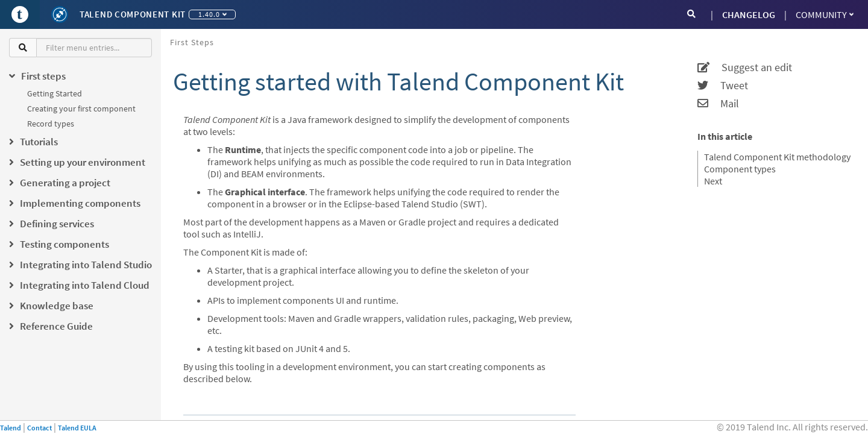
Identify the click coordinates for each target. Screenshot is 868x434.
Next (713, 181)
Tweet (723, 86)
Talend (11, 428)
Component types (740, 169)
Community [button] (825, 14)
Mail (718, 104)
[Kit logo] (60, 14)
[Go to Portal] (20, 14)
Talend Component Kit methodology (777, 157)
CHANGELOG (749, 14)
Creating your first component (81, 108)
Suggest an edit (745, 68)
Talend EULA (77, 428)
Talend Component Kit (133, 14)
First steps (192, 42)
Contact (39, 428)
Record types (51, 124)
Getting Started (55, 93)
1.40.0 (212, 14)
